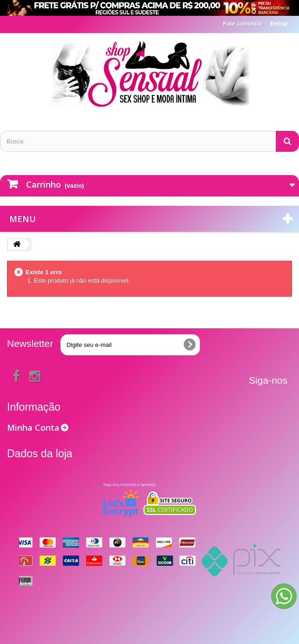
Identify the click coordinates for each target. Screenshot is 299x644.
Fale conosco (243, 24)
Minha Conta (33, 427)
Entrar (279, 24)
